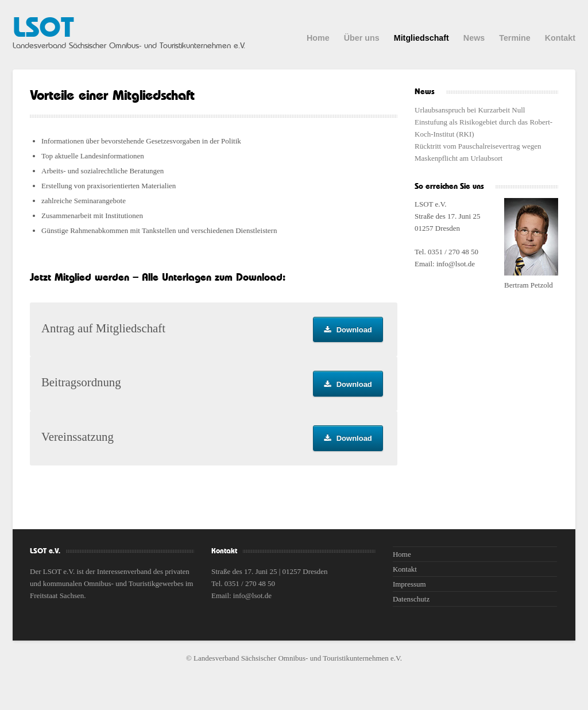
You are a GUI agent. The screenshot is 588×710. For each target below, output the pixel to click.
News (474, 38)
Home (318, 38)
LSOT (43, 29)
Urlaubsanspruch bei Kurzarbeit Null (470, 110)
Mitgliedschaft (421, 38)
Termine (515, 38)
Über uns (362, 38)
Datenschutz (411, 599)
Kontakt (560, 38)
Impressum (409, 584)
